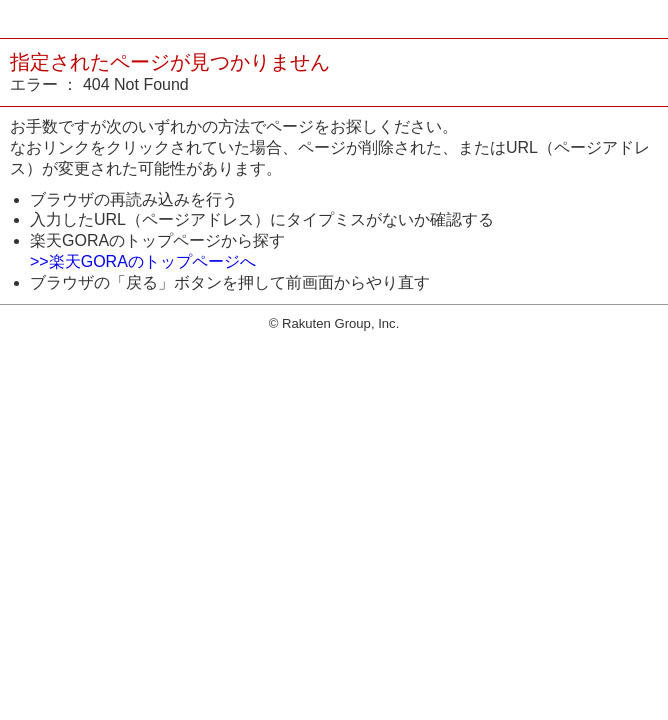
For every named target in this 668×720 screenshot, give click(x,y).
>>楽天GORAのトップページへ (143, 261)
